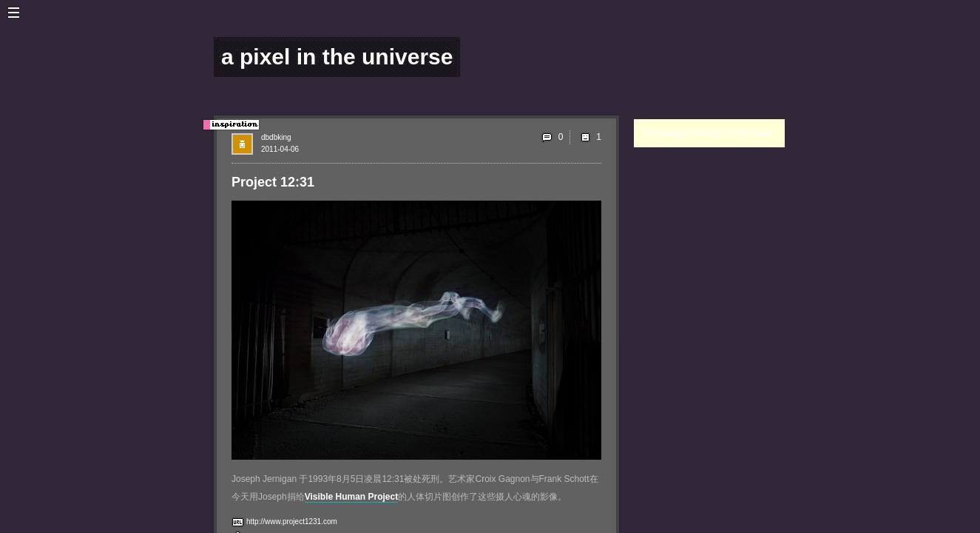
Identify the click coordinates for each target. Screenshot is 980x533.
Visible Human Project (352, 497)
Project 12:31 (273, 182)
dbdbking (276, 137)
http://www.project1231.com (292, 522)
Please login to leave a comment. (708, 133)
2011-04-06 (280, 149)
